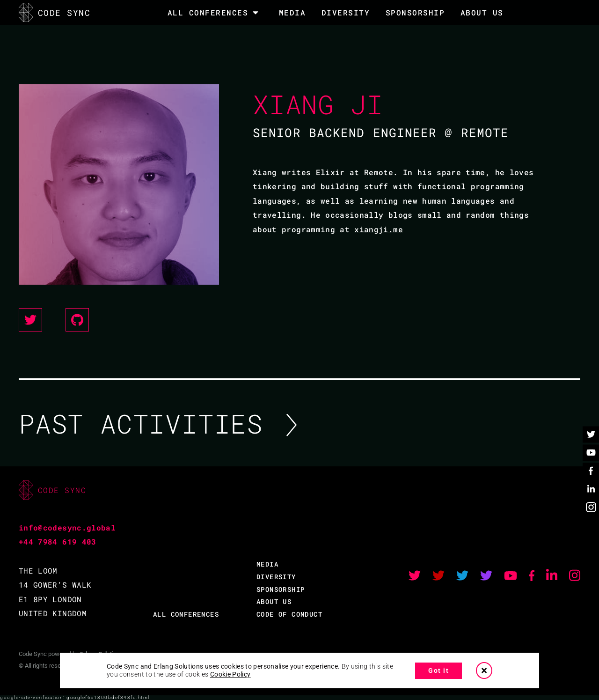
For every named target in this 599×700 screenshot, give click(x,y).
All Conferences (208, 13)
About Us (482, 12)
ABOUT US (274, 601)
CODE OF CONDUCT (289, 614)
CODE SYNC (55, 12)
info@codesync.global (67, 527)
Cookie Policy (230, 674)
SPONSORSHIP (415, 12)
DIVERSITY (346, 12)
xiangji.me (379, 229)
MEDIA (292, 12)
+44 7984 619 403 (58, 542)
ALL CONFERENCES (186, 614)
